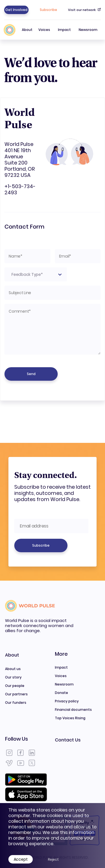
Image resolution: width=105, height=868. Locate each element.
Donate (61, 693)
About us (13, 669)
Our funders (16, 703)
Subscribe (48, 10)
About (27, 33)
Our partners (16, 694)
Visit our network (84, 10)
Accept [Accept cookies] (21, 859)
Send (31, 374)
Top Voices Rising (70, 718)
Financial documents (73, 710)
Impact (64, 30)
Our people (15, 686)
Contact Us (68, 740)
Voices (44, 30)
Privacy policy (67, 701)
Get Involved (16, 10)
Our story (13, 677)
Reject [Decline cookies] (53, 859)
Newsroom (88, 30)
